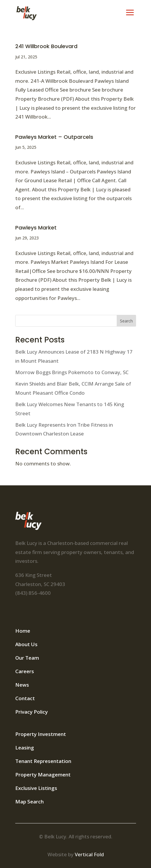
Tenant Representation (43, 761)
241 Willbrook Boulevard (46, 46)
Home (23, 631)
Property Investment (41, 734)
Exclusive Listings (36, 788)
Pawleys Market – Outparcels (54, 137)
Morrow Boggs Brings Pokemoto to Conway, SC (72, 372)
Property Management (43, 775)
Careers (25, 671)
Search (126, 321)
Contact (25, 698)
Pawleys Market (36, 228)
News (22, 685)
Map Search (29, 802)
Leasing (25, 748)
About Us (26, 644)
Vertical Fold (89, 854)
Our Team (27, 658)
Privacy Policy (32, 712)
